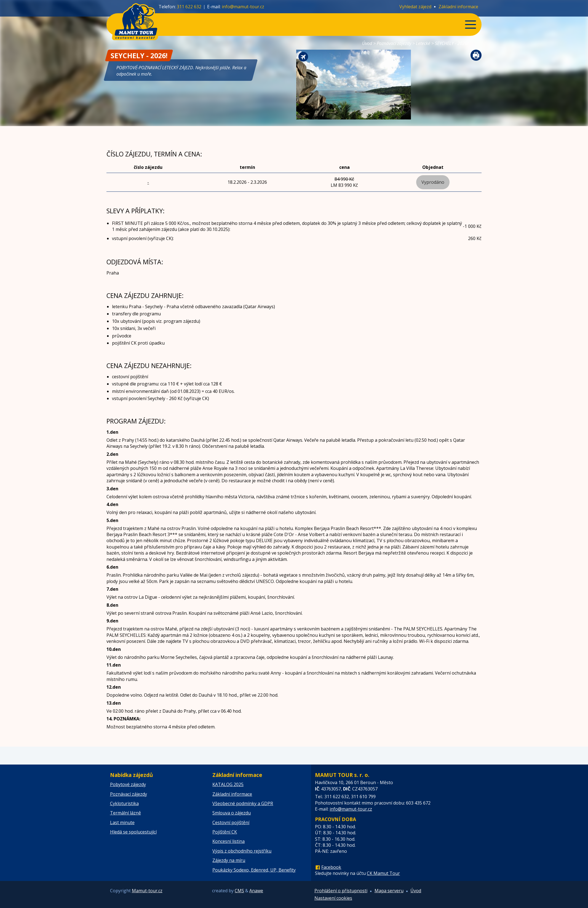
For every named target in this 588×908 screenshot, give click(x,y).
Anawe (256, 891)
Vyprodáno (433, 182)
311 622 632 (189, 7)
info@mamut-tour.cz (243, 7)
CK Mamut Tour (383, 873)
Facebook (331, 867)
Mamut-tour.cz (147, 891)
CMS (239, 891)
